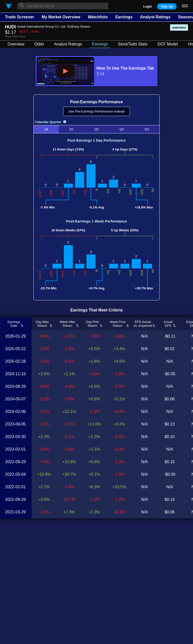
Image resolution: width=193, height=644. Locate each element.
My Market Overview (61, 17)
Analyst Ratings (155, 17)
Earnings (124, 17)
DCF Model (168, 44)
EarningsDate (14, 324)
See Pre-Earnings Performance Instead (96, 111)
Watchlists (98, 17)
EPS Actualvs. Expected (143, 324)
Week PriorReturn (118, 324)
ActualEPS (168, 324)
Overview (16, 44)
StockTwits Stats (133, 44)
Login (148, 6)
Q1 (71, 129)
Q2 (96, 129)
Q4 (147, 129)
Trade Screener (20, 17)
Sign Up (167, 6)
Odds (39, 44)
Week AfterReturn (67, 324)
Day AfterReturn (42, 324)
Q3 (122, 129)
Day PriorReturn (93, 324)
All (46, 129)
